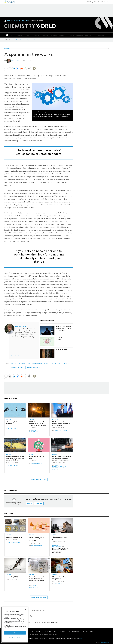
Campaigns (47, 631)
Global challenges (74, 631)
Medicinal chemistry (17, 367)
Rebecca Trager (61, 431)
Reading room (29, 40)
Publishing (90, 2)
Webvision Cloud (105, 642)
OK (15, 633)
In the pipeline (57, 363)
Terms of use (35, 623)
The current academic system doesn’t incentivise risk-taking (38, 539)
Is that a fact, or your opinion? (63, 339)
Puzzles (36, 40)
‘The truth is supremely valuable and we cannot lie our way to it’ (64, 328)
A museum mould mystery (14, 537)
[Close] (26, 610)
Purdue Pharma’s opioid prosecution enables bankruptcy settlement (37, 579)
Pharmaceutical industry (35, 367)
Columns (22, 363)
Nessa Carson (37, 463)
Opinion (7, 49)
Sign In (9, 21)
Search (54, 21)
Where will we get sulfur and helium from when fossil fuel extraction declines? (15, 458)
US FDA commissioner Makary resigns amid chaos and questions (61, 424)
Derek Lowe (16, 61)
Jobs (22, 40)
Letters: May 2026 (12, 577)
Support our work (88, 631)
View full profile (15, 356)
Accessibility (45, 623)
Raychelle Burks (14, 542)
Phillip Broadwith (33, 431)
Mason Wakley (14, 465)
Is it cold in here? (61, 349)
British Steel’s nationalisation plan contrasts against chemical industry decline (39, 424)
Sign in (29, 504)
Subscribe (26, 21)
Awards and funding (60, 631)
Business (13, 363)
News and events (36, 631)
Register (17, 21)
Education (97, 2)
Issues (29, 611)
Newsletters (15, 40)
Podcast (55, 454)
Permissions (54, 623)
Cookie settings (15, 637)
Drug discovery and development (39, 363)
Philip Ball (59, 584)
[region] (15, 625)
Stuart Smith (37, 546)
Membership (105, 2)
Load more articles (39, 479)
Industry (67, 363)
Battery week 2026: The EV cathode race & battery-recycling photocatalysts (62, 458)
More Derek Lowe (47, 321)
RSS (44, 611)
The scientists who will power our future (60, 538)
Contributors (37, 611)
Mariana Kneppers (57, 466)
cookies (82, 639)
